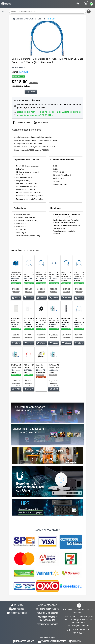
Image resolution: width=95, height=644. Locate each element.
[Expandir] (80, 4)
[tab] (22, 123)
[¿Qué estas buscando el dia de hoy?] (48, 11)
